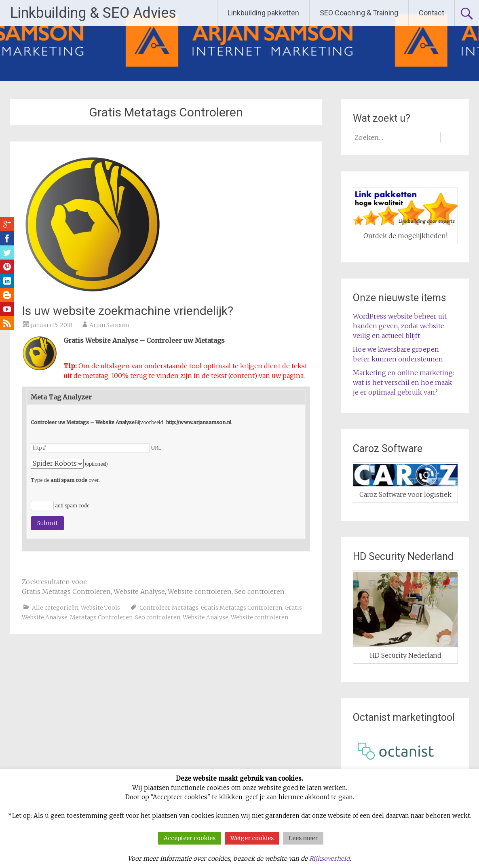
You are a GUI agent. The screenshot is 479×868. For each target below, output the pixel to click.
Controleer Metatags (169, 608)
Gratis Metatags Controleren (242, 608)
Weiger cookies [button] (252, 838)
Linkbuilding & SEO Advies (93, 13)
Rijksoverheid (329, 858)
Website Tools (100, 608)
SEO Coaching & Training (359, 13)
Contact (432, 13)
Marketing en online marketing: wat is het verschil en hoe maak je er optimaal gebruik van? (403, 382)
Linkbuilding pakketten (263, 13)
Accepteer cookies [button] (190, 838)
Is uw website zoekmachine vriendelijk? (128, 311)
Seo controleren (158, 617)
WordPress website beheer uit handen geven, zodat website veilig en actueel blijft (400, 326)
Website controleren (260, 617)
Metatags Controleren (101, 617)
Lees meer (303, 838)
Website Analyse (206, 617)
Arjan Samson (109, 325)
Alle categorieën (55, 608)
